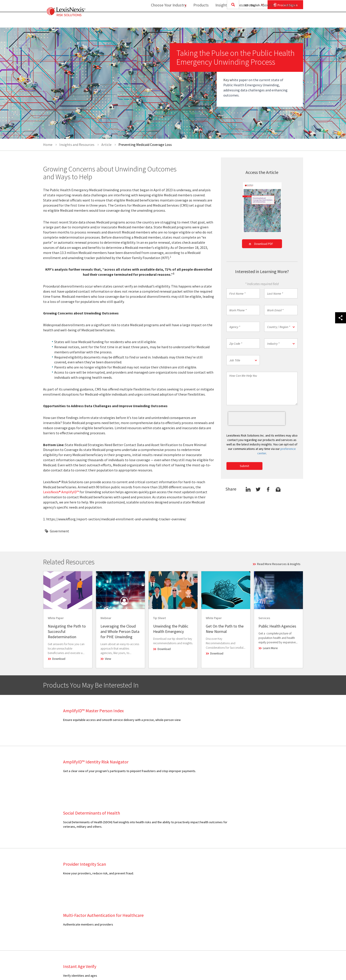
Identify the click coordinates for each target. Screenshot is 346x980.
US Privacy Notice (269, 891)
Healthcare (57, 885)
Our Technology (164, 879)
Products (198, 21)
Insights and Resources (232, 21)
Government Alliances (168, 912)
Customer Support (218, 874)
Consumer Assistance (220, 879)
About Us (265, 21)
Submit (244, 466)
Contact (290, 21)
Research (108, 896)
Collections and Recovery (67, 868)
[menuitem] (198, 21)
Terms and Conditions (272, 868)
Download (59, 659)
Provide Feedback (218, 907)
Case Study (109, 874)
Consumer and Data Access (276, 907)
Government (59, 531)
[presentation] (257, 419)
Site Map (160, 928)
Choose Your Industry (163, 21)
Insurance (56, 891)
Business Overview (167, 868)
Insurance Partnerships (169, 923)
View (108, 659)
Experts (159, 896)
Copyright (91, 965)
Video (106, 902)
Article (106, 868)
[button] (281, 327)
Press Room (162, 891)
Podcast (107, 891)
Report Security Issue (220, 902)
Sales (209, 868)
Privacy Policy (267, 885)
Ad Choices (265, 913)
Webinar (107, 907)
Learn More (270, 648)
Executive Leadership (168, 874)
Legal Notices (267, 874)
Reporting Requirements (274, 879)
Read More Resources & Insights (279, 564)
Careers (159, 885)
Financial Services (62, 874)
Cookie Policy (267, 902)
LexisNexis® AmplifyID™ (61, 492)
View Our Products (62, 928)
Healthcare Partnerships (170, 917)
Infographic (109, 885)
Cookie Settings (268, 896)
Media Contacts (216, 885)
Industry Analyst (216, 891)
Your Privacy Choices (275, 918)
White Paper (110, 913)
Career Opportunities (220, 896)
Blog (105, 879)
